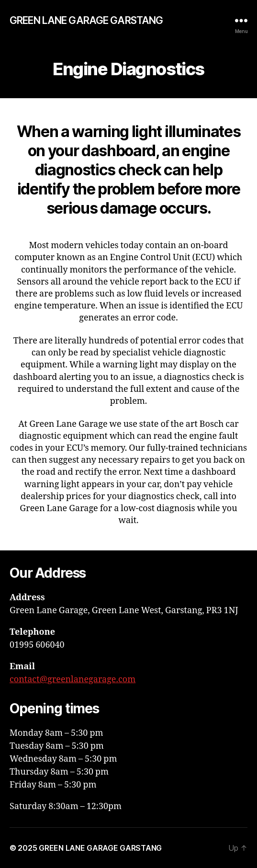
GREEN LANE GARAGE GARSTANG (86, 20)
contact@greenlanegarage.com (73, 680)
